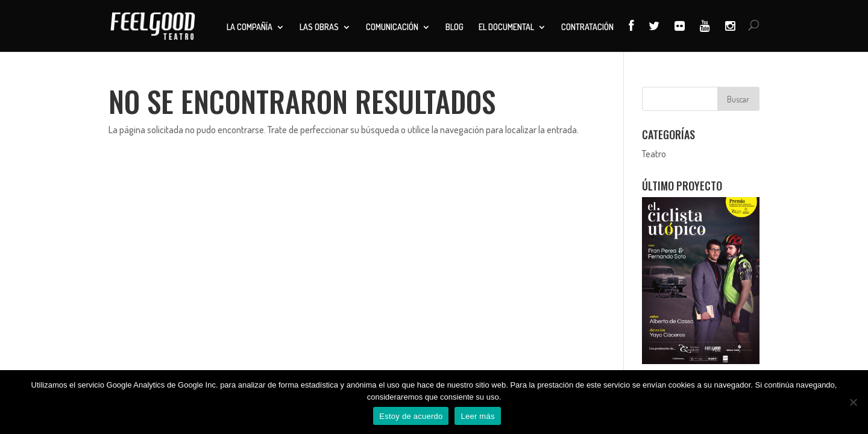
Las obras (319, 27)
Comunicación (392, 27)
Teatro (654, 154)
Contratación (587, 27)
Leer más (477, 416)
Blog (454, 27)
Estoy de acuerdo (411, 416)
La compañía (250, 27)
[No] (853, 402)
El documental (506, 27)
